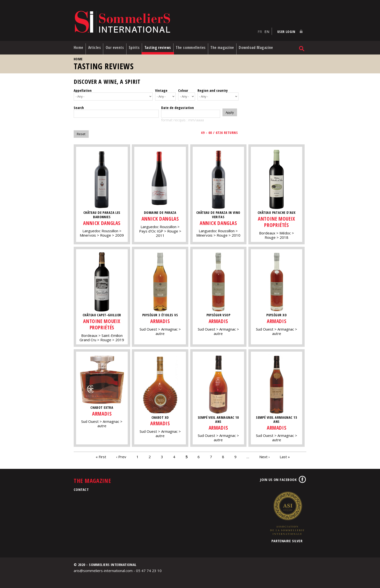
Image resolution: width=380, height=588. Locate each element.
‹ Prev (121, 455)
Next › (265, 455)
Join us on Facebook (278, 478)
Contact (81, 488)
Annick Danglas (102, 221)
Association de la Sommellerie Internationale (287, 511)
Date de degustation (178, 106)
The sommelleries (197, 46)
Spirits (138, 46)
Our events (117, 46)
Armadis (161, 319)
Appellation (83, 89)
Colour (183, 89)
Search (79, 106)
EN (267, 29)
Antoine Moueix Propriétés (278, 220)
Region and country (213, 89)
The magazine (230, 46)
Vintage (161, 89)
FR (260, 29)
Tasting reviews (163, 46)
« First (101, 455)
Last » (285, 455)
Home (79, 46)
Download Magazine (265, 46)
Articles (96, 46)
